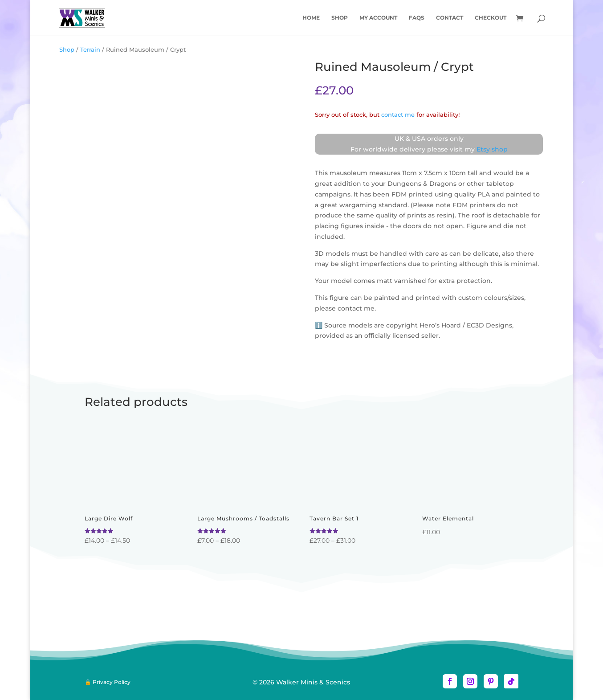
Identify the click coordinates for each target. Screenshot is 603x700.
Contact (450, 18)
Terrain (90, 50)
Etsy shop (492, 149)
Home (311, 18)
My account (378, 18)
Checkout (491, 18)
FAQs (417, 18)
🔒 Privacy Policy (108, 682)
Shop (340, 18)
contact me (398, 115)
